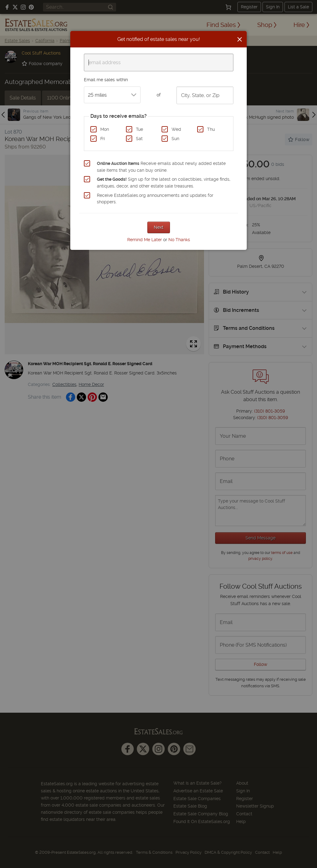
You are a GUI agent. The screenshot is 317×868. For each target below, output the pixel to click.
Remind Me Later (145, 240)
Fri (103, 139)
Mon (105, 129)
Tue (139, 129)
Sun (175, 139)
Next (159, 227)
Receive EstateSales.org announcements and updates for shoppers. (155, 199)
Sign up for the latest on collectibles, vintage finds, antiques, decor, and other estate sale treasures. (164, 183)
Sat (139, 139)
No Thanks (179, 240)
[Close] (240, 39)
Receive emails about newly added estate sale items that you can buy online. (161, 167)
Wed (176, 129)
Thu (211, 129)
